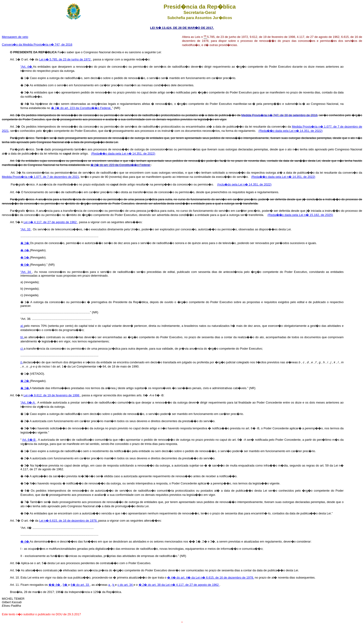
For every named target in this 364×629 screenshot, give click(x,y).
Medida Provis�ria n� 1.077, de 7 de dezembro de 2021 (40, 177)
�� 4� (55, 585)
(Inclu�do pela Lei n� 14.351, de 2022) (244, 184)
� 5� (25, 257)
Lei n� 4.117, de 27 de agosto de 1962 (51, 222)
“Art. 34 (26, 272)
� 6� (25, 265)
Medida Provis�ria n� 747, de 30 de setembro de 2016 (279, 115)
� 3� (25, 243)
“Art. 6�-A (28, 402)
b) (22, 337)
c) (22, 349)
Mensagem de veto (15, 37)
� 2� (25, 381)
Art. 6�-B (29, 440)
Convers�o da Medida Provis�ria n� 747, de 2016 (37, 45)
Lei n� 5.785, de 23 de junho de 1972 (65, 59)
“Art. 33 (26, 229)
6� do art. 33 (80, 585)
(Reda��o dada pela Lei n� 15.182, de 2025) (300, 215)
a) (22, 326)
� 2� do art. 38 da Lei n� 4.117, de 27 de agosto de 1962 (179, 585)
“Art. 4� (27, 67)
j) (22, 362)
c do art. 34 (125, 585)
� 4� (25, 250)
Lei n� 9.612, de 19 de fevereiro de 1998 (52, 395)
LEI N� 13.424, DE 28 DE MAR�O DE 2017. (182, 28)
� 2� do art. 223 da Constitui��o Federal (121, 165)
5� (65, 585)
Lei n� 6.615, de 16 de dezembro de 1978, (69, 521)
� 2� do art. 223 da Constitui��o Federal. (82, 108)
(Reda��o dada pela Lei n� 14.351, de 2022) (291, 131)
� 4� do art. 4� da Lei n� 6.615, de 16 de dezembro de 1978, (211, 578)
